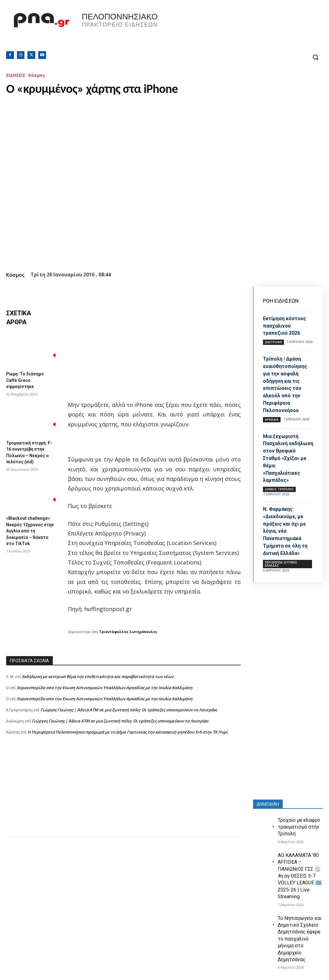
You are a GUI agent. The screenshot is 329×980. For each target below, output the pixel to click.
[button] (315, 57)
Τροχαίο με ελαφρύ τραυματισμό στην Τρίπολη (299, 824)
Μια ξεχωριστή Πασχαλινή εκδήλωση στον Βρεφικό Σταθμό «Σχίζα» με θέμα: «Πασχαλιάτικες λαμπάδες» (285, 456)
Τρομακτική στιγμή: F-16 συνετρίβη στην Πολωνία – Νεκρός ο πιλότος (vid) (30, 450)
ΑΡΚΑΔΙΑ (272, 418)
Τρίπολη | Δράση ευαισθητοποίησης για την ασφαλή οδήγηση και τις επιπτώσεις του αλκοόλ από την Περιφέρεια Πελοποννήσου (288, 384)
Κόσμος (37, 75)
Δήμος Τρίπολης (279, 487)
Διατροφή (273, 342)
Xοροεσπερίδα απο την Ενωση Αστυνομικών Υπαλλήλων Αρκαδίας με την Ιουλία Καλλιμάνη (104, 688)
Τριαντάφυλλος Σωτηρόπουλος (128, 632)
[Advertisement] (123, 793)
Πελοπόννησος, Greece (243, 29)
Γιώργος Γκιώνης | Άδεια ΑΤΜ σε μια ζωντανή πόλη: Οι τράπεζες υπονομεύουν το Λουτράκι (129, 710)
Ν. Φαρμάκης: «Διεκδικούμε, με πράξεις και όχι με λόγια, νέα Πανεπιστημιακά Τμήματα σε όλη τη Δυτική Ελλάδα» (288, 528)
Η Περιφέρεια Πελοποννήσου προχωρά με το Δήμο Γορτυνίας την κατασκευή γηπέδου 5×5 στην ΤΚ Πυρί (128, 732)
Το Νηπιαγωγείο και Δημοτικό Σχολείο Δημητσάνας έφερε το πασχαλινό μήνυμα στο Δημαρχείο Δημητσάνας (300, 935)
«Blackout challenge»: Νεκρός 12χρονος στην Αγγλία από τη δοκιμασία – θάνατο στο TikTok (29, 530)
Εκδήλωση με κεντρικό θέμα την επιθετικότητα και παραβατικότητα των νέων (98, 676)
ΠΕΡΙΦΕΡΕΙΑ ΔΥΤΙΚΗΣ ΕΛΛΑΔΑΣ (281, 561)
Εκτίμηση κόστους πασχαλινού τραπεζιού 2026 (287, 325)
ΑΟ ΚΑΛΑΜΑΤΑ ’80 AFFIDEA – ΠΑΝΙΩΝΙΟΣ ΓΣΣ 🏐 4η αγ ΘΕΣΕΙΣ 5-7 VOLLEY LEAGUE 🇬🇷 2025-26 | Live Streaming (300, 873)
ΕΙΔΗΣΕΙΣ (16, 75)
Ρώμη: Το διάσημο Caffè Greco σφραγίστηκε (27, 380)
